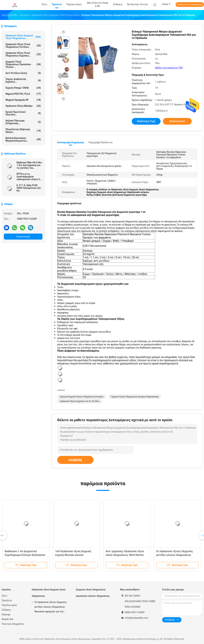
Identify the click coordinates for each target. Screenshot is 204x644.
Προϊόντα (7, 600)
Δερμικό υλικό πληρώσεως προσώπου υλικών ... (23, 64)
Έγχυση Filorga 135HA (23, 88)
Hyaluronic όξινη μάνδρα (23, 106)
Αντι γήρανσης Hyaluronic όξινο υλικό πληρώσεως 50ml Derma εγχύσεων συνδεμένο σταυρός (125, 555)
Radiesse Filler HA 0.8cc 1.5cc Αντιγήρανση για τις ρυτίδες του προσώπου (29, 165)
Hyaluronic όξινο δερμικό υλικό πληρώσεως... (23, 37)
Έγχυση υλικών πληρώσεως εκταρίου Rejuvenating (135, 397)
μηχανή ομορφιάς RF (23, 100)
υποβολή (75, 460)
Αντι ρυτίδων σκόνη (23, 73)
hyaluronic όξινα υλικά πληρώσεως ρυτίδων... (23, 46)
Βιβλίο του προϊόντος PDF (169, 68)
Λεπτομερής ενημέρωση (70, 142)
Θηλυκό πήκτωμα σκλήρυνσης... (23, 122)
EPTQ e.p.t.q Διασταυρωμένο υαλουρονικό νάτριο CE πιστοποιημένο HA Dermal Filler (29, 177)
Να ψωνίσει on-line (138, 4)
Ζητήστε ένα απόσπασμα (190, 5)
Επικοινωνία (23, 237)
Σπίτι (4, 596)
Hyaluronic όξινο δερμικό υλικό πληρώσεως (49, 593)
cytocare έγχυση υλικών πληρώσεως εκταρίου (82, 397)
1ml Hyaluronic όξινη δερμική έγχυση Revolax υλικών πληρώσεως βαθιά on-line (73, 555)
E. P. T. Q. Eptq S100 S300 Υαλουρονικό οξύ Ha (29, 188)
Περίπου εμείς (9, 605)
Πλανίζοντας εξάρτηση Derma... (23, 131)
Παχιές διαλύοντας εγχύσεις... (23, 80)
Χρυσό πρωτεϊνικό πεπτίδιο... (23, 113)
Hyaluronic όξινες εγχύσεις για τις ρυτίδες (80, 401)
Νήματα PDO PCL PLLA (23, 94)
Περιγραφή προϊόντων (101, 142)
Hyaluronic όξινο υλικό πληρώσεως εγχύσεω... (23, 54)
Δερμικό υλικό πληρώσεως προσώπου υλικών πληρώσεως (93, 593)
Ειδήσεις (6, 610)
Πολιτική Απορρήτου (13, 624)
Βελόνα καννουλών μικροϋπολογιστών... (23, 139)
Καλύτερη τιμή (146, 121)
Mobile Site (8, 619)
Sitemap (6, 615)
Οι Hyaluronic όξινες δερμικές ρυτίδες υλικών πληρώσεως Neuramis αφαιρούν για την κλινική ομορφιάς (51, 607)
